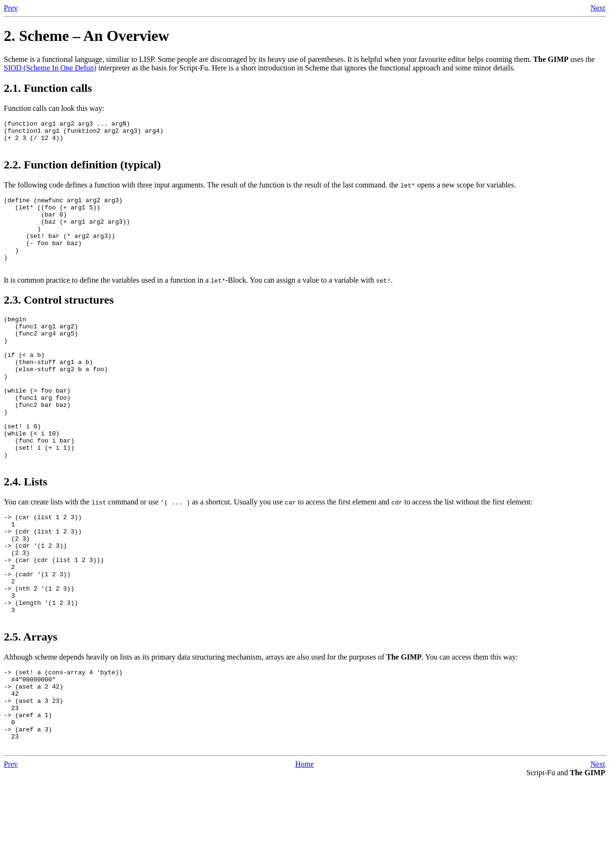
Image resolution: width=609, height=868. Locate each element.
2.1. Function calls (48, 88)
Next (598, 8)
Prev (11, 8)
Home (304, 851)
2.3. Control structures (59, 320)
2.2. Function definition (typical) (82, 170)
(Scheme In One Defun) (50, 68)
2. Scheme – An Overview (87, 36)
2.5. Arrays (31, 708)
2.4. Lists (25, 532)
